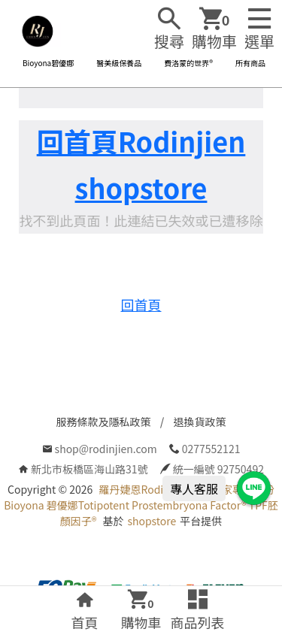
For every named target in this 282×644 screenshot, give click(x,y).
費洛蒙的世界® (188, 63)
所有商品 (250, 63)
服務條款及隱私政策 (104, 422)
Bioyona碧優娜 (48, 63)
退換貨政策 (200, 422)
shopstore (152, 521)
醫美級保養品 (119, 63)
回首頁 (141, 304)
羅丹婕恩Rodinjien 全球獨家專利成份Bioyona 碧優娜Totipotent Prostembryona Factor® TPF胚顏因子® (141, 505)
